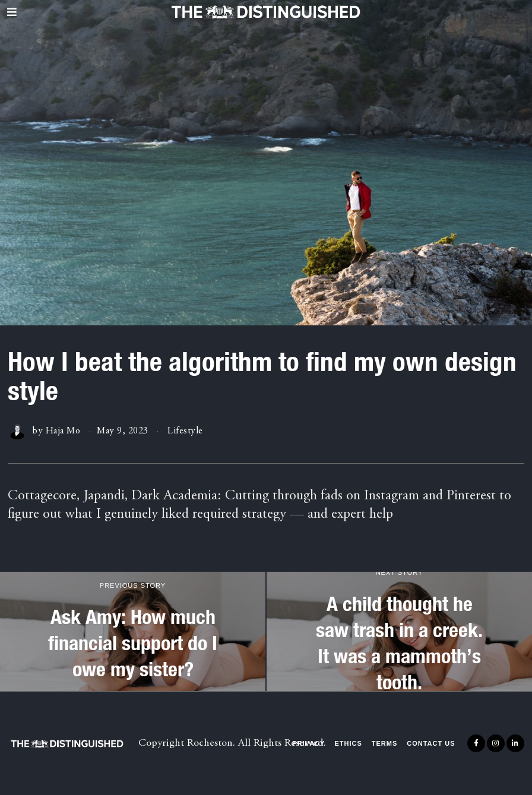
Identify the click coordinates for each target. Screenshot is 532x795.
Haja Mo (63, 431)
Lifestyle (185, 431)
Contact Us (431, 743)
